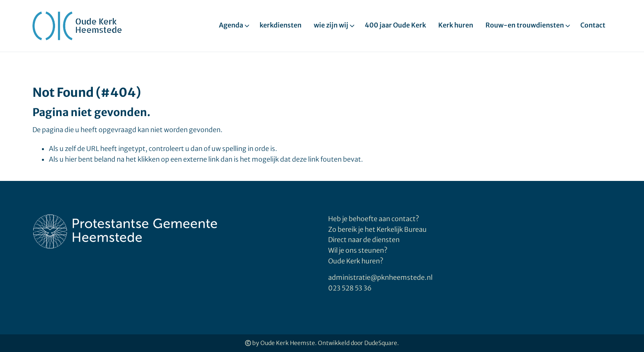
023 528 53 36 (350, 288)
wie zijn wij (331, 25)
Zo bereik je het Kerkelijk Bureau (377, 229)
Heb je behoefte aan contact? (374, 219)
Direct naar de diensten (364, 240)
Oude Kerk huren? (356, 261)
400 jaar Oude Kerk (395, 25)
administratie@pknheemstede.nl (380, 277)
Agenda (231, 25)
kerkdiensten (281, 25)
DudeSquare (381, 343)
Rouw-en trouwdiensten (525, 25)
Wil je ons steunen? (358, 250)
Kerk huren (456, 25)
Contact (593, 25)
